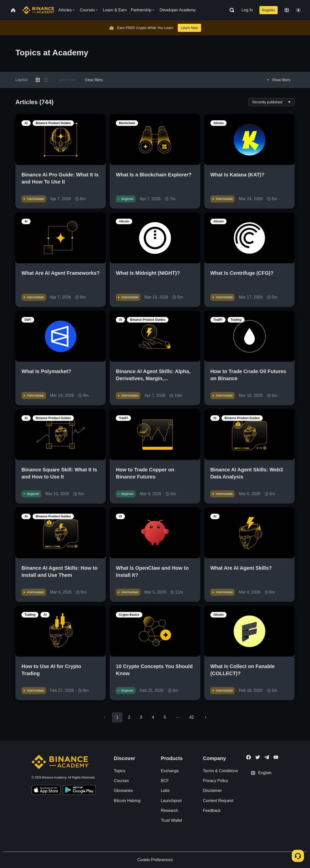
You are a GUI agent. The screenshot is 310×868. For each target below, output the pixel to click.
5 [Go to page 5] (165, 717)
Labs (165, 791)
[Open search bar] (230, 10)
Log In (247, 10)
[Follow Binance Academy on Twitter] (258, 757)
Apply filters (67, 80)
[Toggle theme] (298, 10)
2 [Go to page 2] (129, 717)
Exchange (170, 771)
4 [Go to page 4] (153, 717)
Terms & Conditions (221, 771)
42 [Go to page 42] (192, 717)
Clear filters (94, 80)
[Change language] (287, 10)
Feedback (212, 810)
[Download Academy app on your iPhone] (46, 791)
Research (169, 810)
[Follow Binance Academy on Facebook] (249, 757)
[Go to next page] (206, 717)
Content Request (218, 801)
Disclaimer (213, 791)
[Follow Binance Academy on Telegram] (267, 757)
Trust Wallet (171, 820)
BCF (165, 781)
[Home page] (38, 10)
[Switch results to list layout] (46, 80)
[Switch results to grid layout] (38, 80)
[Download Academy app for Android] (79, 791)
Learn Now (189, 28)
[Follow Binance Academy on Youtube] (276, 757)
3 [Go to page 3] (141, 717)
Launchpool (171, 801)
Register (269, 10)
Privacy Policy (216, 781)
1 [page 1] (117, 717)
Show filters (278, 80)
